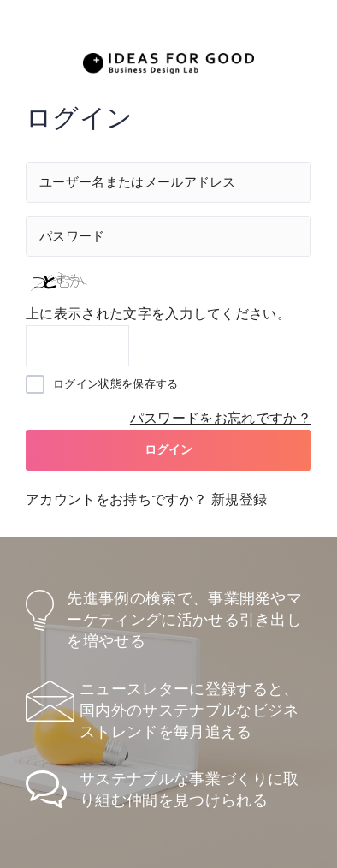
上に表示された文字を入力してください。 (158, 314)
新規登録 (239, 499)
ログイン (169, 449)
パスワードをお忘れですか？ (221, 418)
